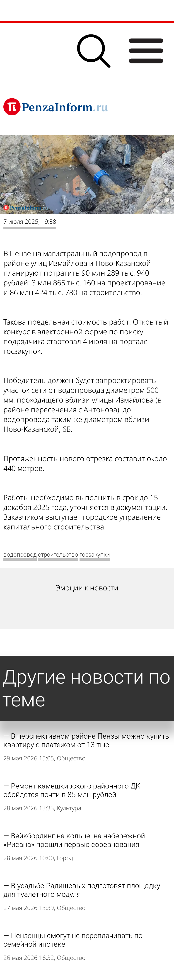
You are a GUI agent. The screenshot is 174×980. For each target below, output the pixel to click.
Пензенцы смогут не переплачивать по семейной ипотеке (73, 940)
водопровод (20, 555)
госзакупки (95, 555)
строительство (58, 555)
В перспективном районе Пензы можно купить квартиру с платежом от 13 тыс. (86, 740)
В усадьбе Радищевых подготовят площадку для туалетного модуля (82, 890)
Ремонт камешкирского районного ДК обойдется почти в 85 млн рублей (72, 790)
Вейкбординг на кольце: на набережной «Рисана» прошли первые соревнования (74, 840)
